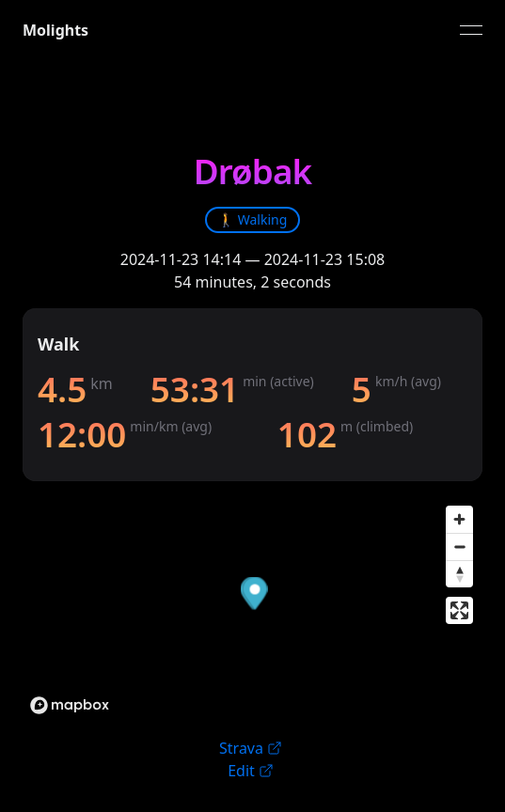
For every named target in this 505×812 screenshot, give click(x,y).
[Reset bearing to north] (459, 574)
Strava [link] (251, 748)
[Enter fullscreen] (459, 610)
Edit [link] (251, 771)
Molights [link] (55, 30)
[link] (253, 220)
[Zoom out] (459, 547)
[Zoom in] (459, 519)
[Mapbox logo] (70, 705)
